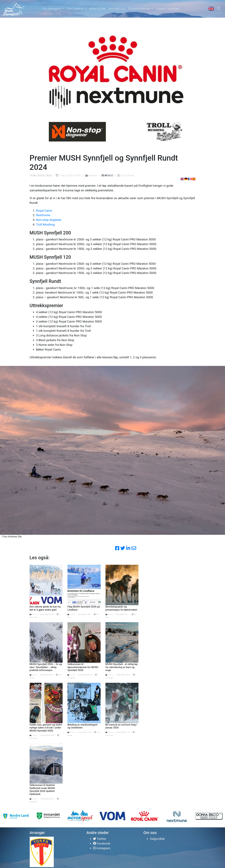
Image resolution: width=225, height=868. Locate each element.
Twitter (100, 839)
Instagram (102, 848)
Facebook (102, 843)
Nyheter (91, 176)
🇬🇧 (211, 9)
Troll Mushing (45, 224)
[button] (53, 9)
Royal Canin (44, 211)
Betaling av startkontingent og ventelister (82, 726)
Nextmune (43, 215)
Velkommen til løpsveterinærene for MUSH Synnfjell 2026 (83, 667)
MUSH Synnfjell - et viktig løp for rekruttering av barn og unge (122, 667)
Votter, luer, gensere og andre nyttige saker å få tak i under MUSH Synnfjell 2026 (46, 728)
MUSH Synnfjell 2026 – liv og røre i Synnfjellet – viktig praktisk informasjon (46, 667)
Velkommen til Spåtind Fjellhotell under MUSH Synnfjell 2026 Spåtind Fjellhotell (42, 790)
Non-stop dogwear (49, 220)
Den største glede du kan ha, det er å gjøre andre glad (45, 608)
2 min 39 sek (126, 176)
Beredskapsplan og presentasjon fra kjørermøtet (121, 608)
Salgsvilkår (157, 839)
